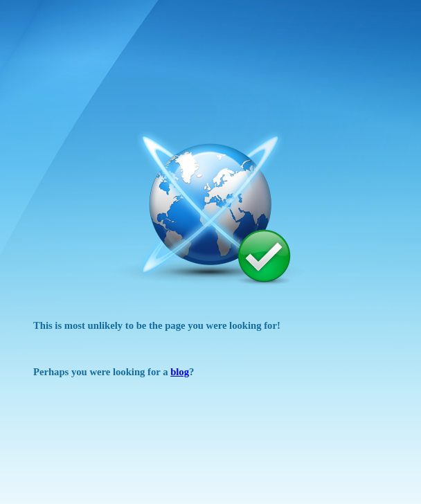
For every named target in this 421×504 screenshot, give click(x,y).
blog (180, 372)
